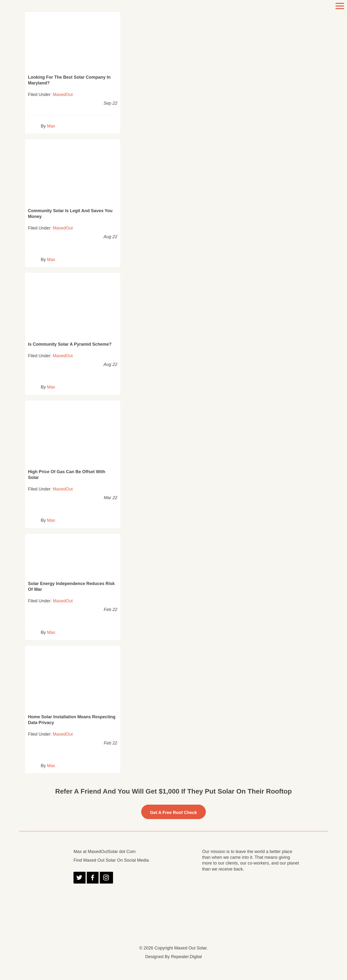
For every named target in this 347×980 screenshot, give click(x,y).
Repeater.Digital (186, 957)
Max (51, 126)
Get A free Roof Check (174, 813)
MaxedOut (63, 95)
